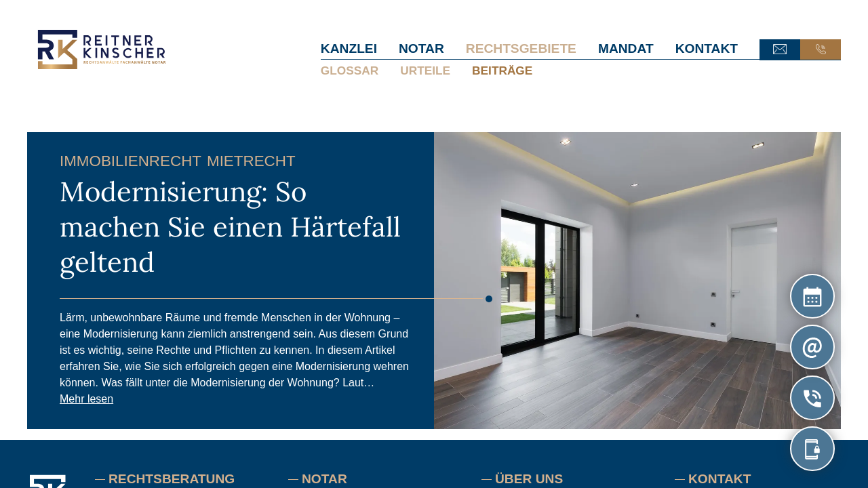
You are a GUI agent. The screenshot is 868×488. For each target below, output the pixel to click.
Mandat (626, 48)
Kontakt (707, 48)
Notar (421, 48)
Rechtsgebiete (521, 48)
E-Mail (780, 49)
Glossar (350, 70)
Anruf (821, 49)
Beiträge (502, 70)
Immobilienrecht (131, 161)
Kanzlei (349, 48)
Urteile (425, 70)
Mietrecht (251, 161)
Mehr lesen (86, 399)
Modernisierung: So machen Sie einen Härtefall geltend (230, 227)
